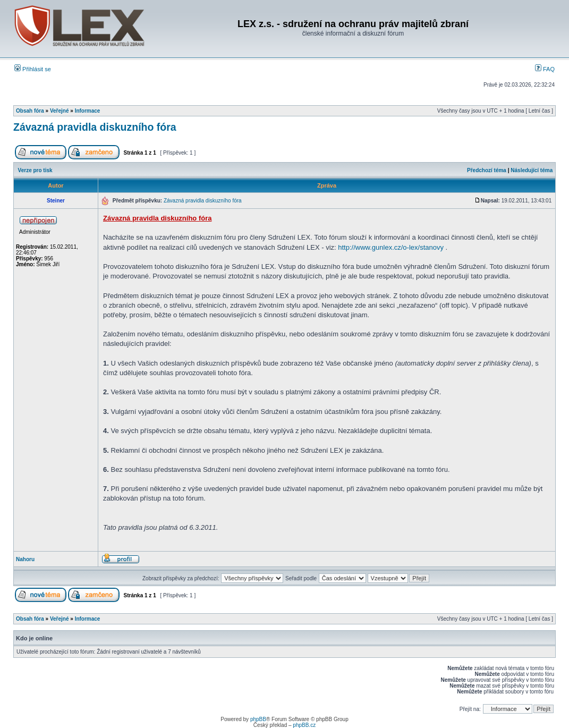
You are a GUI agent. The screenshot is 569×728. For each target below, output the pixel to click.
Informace (88, 111)
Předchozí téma (487, 170)
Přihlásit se (33, 69)
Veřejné (60, 111)
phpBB (258, 719)
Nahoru (25, 559)
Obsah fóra (30, 111)
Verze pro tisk (35, 170)
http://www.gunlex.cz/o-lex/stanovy (391, 247)
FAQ (545, 69)
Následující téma (532, 170)
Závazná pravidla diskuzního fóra (95, 127)
